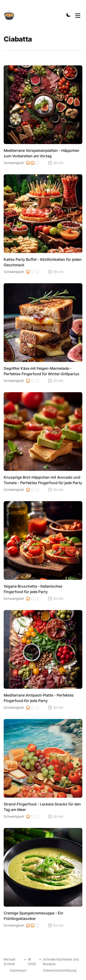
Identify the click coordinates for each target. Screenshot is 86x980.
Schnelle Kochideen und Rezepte (61, 962)
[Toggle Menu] (78, 15)
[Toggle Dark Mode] (69, 15)
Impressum (18, 970)
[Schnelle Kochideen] (12, 15)
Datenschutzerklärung (60, 970)
